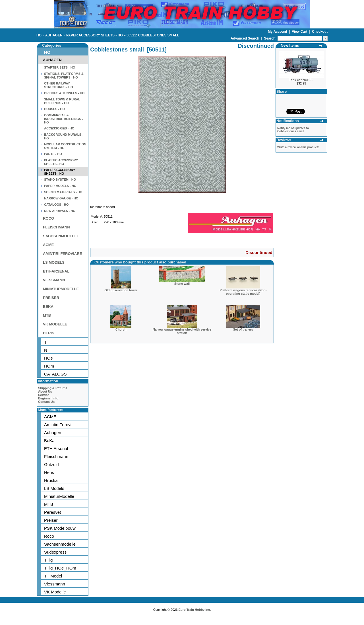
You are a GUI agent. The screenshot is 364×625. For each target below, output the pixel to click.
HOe (48, 358)
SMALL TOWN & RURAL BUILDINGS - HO (62, 101)
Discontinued (259, 252)
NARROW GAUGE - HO (61, 198)
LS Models (54, 488)
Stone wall (182, 284)
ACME (48, 245)
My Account (278, 32)
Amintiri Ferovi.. (59, 425)
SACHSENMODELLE (61, 236)
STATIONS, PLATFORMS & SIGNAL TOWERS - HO (64, 76)
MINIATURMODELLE (61, 289)
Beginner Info (48, 398)
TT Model (53, 576)
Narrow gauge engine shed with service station (182, 331)
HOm (49, 366)
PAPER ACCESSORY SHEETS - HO (95, 35)
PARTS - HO (53, 154)
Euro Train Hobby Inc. (195, 610)
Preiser (51, 520)
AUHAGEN (54, 35)
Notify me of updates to (293, 130)
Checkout (320, 32)
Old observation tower (121, 290)
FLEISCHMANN (56, 227)
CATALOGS (55, 374)
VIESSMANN (54, 280)
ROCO (48, 218)
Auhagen (53, 433)
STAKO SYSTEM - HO (60, 180)
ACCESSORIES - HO (59, 128)
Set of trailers (243, 329)
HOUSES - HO (54, 109)
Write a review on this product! (298, 147)
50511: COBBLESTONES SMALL (153, 35)
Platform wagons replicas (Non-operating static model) (243, 292)
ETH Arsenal (56, 448)
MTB (47, 315)
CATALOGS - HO (56, 205)
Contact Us (46, 402)
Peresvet (52, 512)
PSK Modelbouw (60, 528)
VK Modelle (55, 592)
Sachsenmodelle (60, 544)
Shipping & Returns (53, 388)
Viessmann (55, 584)
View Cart (300, 32)
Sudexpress (55, 552)
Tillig (48, 560)
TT (47, 342)
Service (44, 395)
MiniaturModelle (59, 496)
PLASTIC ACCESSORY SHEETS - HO (61, 162)
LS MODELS (54, 262)
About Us (45, 391)
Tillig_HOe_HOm (60, 568)
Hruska (51, 480)
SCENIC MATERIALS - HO (63, 192)
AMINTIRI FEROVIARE (62, 254)
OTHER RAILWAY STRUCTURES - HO (58, 85)
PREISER (51, 298)
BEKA (48, 307)
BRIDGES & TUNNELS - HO (64, 93)
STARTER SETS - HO (60, 67)
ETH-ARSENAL (56, 271)
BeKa (49, 441)
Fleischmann (56, 456)
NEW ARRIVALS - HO (60, 211)
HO (39, 35)
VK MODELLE (55, 324)
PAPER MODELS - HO (60, 186)
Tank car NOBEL (301, 80)
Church (121, 329)
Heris (49, 472)
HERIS (49, 333)
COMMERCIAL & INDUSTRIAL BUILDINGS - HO (64, 119)
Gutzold (51, 464)
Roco (49, 536)
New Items (290, 45)
